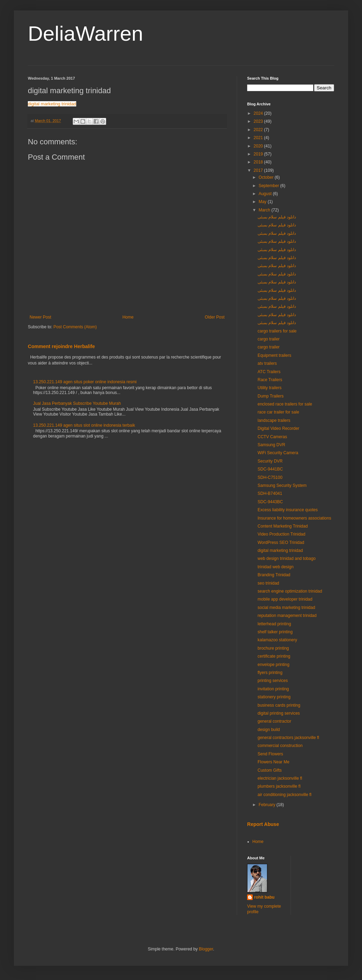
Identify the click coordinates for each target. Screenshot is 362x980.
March (265, 210)
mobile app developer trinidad (285, 599)
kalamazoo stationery (277, 640)
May (263, 202)
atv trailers (267, 363)
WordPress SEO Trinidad (281, 543)
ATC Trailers (269, 372)
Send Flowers (270, 754)
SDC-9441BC (270, 469)
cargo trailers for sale (277, 331)
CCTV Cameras (272, 437)
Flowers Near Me (273, 762)
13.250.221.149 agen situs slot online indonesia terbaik (84, 425)
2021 (259, 138)
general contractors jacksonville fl (288, 738)
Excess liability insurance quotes (288, 510)
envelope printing (273, 665)
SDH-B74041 (270, 493)
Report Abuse (263, 824)
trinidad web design (276, 567)
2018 (259, 162)
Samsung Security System (282, 485)
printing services (273, 681)
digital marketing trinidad (52, 104)
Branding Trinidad (274, 575)
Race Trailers (270, 380)
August (266, 194)
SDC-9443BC (270, 502)
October (267, 177)
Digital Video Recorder (278, 428)
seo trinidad (268, 583)
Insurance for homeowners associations (294, 518)
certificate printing (274, 656)
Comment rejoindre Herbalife (61, 346)
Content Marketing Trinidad (283, 526)
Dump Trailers (271, 396)
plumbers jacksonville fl (279, 786)
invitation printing (273, 689)
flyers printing (270, 673)
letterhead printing (274, 624)
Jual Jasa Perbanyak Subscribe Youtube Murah (77, 403)
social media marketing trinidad (286, 608)
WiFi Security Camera (278, 453)
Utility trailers (270, 388)
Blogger (206, 949)
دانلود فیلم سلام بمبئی (277, 217)
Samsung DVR (271, 445)
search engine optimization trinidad (290, 591)
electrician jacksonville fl (280, 778)
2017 (259, 170)
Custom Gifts (270, 770)
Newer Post (40, 317)
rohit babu (264, 897)
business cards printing (279, 705)
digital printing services (279, 713)
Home (128, 317)
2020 (259, 146)
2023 (259, 121)
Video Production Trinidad (281, 534)
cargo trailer (269, 339)
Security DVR (270, 461)
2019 (259, 154)
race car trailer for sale (278, 412)
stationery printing (274, 697)
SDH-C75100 (270, 477)
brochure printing (273, 648)
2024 (259, 113)
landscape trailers (274, 420)
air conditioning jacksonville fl (285, 795)
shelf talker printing (275, 632)
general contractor (274, 721)
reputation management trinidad (287, 616)
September (269, 186)
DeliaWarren (85, 34)
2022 (259, 130)
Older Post (215, 317)
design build (269, 730)
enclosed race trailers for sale (285, 404)
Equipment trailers (274, 355)
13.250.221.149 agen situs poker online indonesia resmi (85, 382)
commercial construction (280, 746)
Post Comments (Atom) (75, 327)
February (267, 805)
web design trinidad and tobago (287, 559)
